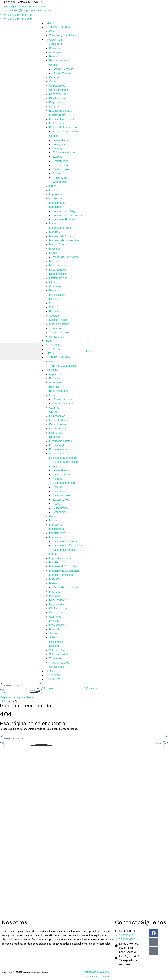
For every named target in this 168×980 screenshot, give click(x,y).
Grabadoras (60, 182)
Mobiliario (55, 261)
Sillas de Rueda (58, 320)
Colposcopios (57, 86)
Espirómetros (61, 161)
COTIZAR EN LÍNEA (58, 27)
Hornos (54, 190)
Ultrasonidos (57, 337)
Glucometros (60, 178)
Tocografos (56, 328)
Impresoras (56, 194)
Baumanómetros (59, 61)
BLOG (49, 341)
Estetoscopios (61, 169)
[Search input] (21, 685)
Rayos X (54, 299)
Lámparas (55, 207)
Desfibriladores (58, 98)
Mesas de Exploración (66, 257)
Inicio (3, 702)
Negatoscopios (58, 274)
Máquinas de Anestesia (63, 236)
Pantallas (55, 291)
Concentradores (59, 90)
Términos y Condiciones (63, 36)
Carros (53, 81)
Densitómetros (58, 94)
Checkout (55, 31)
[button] (49, 688)
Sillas (52, 307)
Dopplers (55, 107)
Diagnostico (56, 102)
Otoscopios (56, 282)
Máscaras (55, 249)
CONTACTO (53, 349)
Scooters (54, 316)
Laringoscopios (62, 144)
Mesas (53, 253)
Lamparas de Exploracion (68, 215)
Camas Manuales (63, 73)
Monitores (55, 265)
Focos (56, 173)
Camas (53, 65)
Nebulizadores (58, 270)
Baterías (54, 56)
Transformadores (59, 332)
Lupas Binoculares (60, 228)
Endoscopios (57, 123)
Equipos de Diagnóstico (63, 128)
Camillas (54, 77)
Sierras (53, 303)
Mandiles (55, 232)
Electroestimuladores (61, 119)
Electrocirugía (57, 115)
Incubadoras (56, 199)
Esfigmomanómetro (64, 152)
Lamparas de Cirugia (65, 211)
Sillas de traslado (59, 324)
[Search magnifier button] (34, 690)
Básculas (55, 48)
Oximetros (55, 286)
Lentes (53, 224)
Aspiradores (56, 44)
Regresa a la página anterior (17, 697)
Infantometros (57, 203)
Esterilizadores (61, 165)
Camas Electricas (63, 69)
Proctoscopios (58, 295)
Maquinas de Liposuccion (64, 240)
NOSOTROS (53, 345)
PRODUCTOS (54, 40)
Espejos (58, 157)
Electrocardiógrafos (61, 111)
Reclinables (56, 311)
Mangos (58, 148)
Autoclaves (56, 52)
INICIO (50, 23)
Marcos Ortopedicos (61, 244)
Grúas (53, 186)
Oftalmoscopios (58, 278)
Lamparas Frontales (65, 219)
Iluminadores (60, 140)
